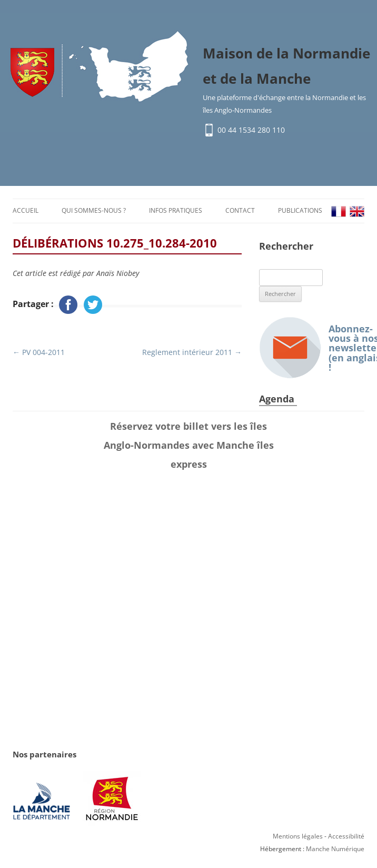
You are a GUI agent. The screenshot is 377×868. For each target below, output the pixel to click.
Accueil (26, 210)
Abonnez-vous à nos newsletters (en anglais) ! (312, 348)
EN (357, 211)
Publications (300, 210)
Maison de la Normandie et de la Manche (286, 66)
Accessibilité (346, 836)
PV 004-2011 (39, 352)
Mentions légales (298, 836)
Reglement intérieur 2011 (192, 352)
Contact (240, 210)
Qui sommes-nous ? (94, 210)
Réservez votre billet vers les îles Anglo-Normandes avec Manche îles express (189, 445)
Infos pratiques (176, 210)
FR (339, 211)
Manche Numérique (335, 849)
